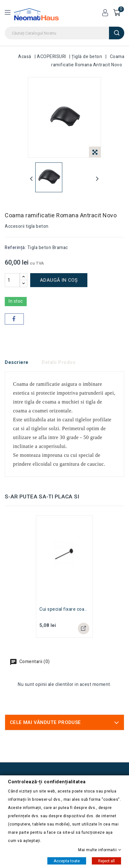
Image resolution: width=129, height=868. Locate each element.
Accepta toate (67, 861)
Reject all (106, 861)
